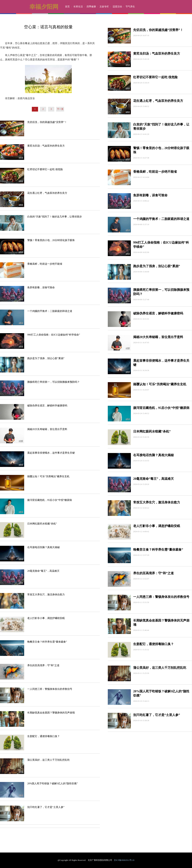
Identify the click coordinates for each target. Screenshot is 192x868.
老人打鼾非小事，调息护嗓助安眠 (46, 618)
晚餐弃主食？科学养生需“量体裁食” (47, 642)
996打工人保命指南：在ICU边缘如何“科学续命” (54, 335)
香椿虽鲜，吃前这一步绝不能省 (45, 264)
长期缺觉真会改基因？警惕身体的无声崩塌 (51, 713)
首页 (67, 7)
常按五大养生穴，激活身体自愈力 (46, 594)
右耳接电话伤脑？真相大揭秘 (44, 547)
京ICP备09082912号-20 (124, 860)
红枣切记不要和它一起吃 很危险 (45, 169)
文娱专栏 (104, 7)
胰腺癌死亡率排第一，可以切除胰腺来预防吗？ (53, 382)
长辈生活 (78, 7)
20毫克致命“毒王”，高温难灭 (43, 571)
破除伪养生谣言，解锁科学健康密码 (47, 406)
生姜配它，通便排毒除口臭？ (44, 736)
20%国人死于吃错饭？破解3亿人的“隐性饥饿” (53, 783)
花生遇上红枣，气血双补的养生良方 (47, 193)
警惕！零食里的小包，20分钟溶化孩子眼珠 (51, 240)
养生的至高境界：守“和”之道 (43, 665)
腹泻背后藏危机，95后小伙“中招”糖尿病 (50, 500)
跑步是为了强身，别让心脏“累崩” (46, 358)
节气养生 (130, 7)
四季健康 (91, 7)
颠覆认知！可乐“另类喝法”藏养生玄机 (48, 476)
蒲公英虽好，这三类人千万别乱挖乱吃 (49, 760)
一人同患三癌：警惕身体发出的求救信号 (50, 689)
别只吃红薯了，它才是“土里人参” (46, 807)
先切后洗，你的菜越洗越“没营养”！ (47, 122)
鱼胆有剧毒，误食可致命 (41, 287)
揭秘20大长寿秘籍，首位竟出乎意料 (47, 429)
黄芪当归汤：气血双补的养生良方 (46, 146)
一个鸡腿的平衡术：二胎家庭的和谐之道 (50, 311)
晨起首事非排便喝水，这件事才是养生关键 (51, 453)
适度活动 (117, 7)
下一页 (60, 109)
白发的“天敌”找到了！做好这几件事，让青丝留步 (55, 217)
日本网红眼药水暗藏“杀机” (42, 524)
